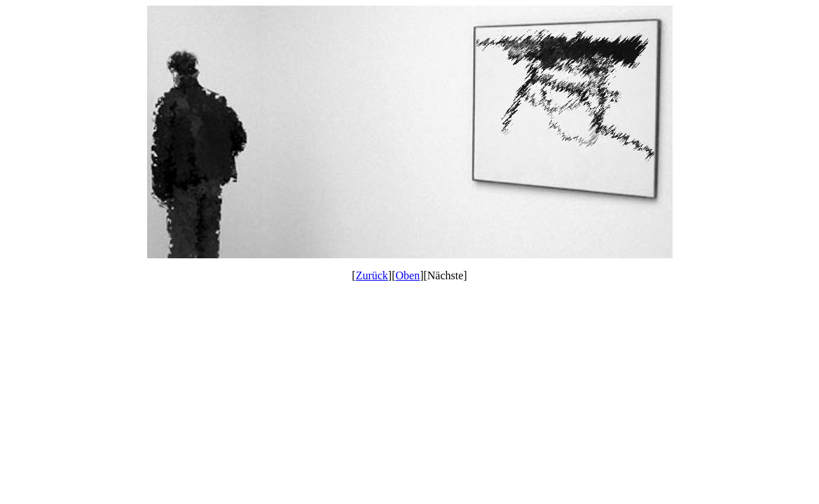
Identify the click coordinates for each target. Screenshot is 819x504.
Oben (408, 275)
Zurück (372, 275)
